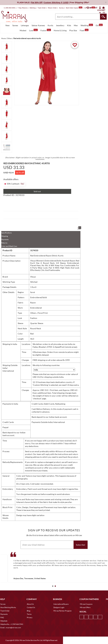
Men (76, 25)
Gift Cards (90, 8)
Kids (69, 25)
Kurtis (50, 25)
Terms (29, 614)
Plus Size (73, 30)
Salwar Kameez (38, 25)
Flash (84, 30)
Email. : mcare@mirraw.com (11, 628)
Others (33, 313)
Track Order (42, 8)
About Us (30, 604)
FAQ (2, 617)
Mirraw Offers (85, 607)
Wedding (87, 25)
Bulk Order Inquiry (72, 8)
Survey (61, 8)
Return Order (52, 8)
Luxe (33, 30)
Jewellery (60, 25)
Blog (29, 611)
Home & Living (60, 30)
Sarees (15, 25)
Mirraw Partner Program (63, 611)
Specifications (7, 233)
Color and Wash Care (9, 246)
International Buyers (61, 604)
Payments (5, 239)
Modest (23, 30)
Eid (99, 25)
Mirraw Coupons (86, 604)
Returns (4, 243)
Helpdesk (4, 621)
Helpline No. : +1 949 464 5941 (12, 624)
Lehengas (25, 25)
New (8, 25)
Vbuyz (33, 277)
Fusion (46, 30)
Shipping (5, 236)
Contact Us (31, 607)
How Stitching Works (8, 607)
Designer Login (59, 607)
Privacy (30, 617)
